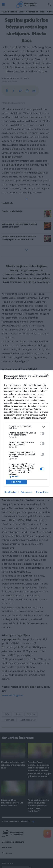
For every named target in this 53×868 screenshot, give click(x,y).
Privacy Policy (42, 492)
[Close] (47, 376)
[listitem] (26, 427)
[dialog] (26, 434)
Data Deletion (11, 492)
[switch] (42, 434)
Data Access (26, 492)
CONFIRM (16, 482)
